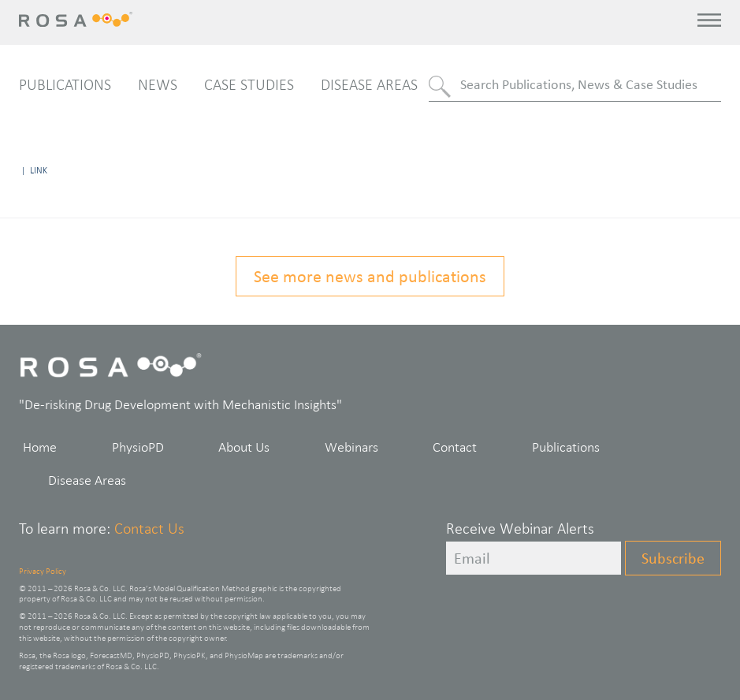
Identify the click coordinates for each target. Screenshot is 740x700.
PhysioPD (138, 447)
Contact (455, 447)
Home (40, 447)
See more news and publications (370, 276)
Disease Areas (369, 84)
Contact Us (149, 528)
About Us (244, 447)
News (158, 84)
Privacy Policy (43, 571)
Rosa (77, 19)
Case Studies (249, 84)
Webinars (351, 447)
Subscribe (673, 558)
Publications (65, 84)
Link (39, 170)
